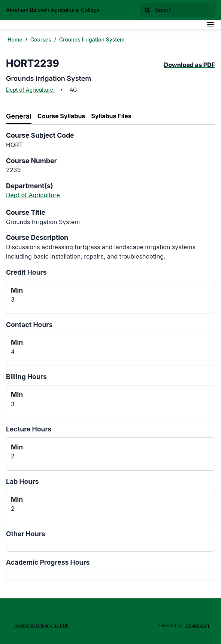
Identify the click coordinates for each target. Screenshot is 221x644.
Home (15, 39)
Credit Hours (26, 272)
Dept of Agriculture (30, 90)
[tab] (19, 117)
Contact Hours (29, 325)
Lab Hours (22, 481)
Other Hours (26, 534)
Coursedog (197, 625)
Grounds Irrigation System (92, 39)
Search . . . (163, 10)
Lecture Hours (29, 429)
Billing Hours (26, 377)
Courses (41, 39)
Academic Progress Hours (48, 562)
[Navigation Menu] (211, 25)
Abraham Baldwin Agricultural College (53, 10)
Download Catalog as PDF (41, 625)
